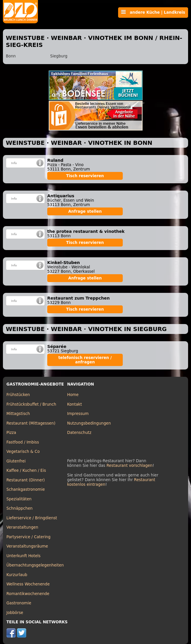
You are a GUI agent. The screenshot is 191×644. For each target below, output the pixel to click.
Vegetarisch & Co (23, 452)
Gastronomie (19, 603)
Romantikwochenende (28, 594)
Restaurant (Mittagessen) (31, 423)
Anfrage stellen (85, 211)
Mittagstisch (18, 414)
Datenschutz (79, 433)
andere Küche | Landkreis (153, 12)
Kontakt (75, 404)
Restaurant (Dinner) (26, 480)
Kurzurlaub (17, 575)
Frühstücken (18, 395)
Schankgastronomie (26, 489)
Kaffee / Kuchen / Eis (26, 470)
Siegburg (59, 56)
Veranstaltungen (22, 527)
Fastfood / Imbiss (23, 442)
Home (73, 395)
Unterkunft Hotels (23, 556)
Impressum (78, 414)
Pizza (11, 433)
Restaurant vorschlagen (129, 466)
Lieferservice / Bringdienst (32, 518)
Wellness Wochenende (28, 584)
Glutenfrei (16, 461)
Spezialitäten (19, 499)
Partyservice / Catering (28, 537)
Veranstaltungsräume (27, 546)
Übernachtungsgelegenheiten (35, 565)
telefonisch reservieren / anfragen (85, 360)
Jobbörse (15, 613)
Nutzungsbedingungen (89, 423)
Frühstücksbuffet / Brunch (31, 404)
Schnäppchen (20, 508)
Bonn (11, 56)
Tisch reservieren (85, 176)
